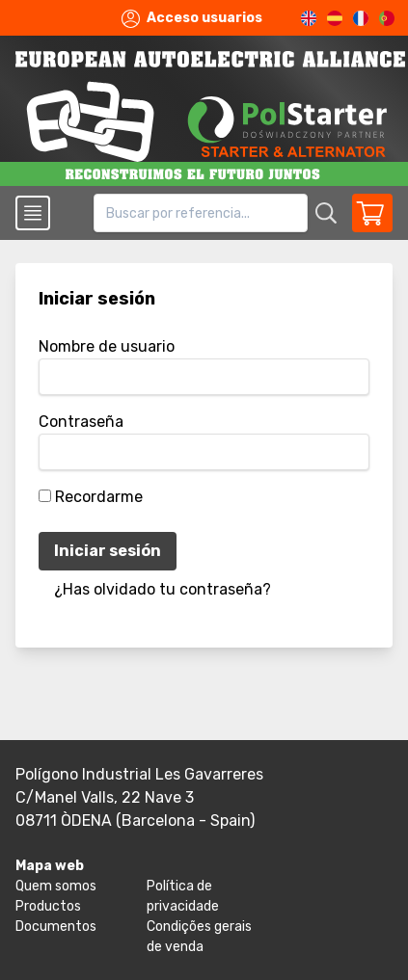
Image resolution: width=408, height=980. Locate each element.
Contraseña (81, 422)
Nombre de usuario (107, 346)
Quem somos (56, 886)
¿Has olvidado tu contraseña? (163, 589)
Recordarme (99, 497)
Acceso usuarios (192, 19)
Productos (48, 906)
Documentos (56, 927)
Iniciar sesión (108, 551)
